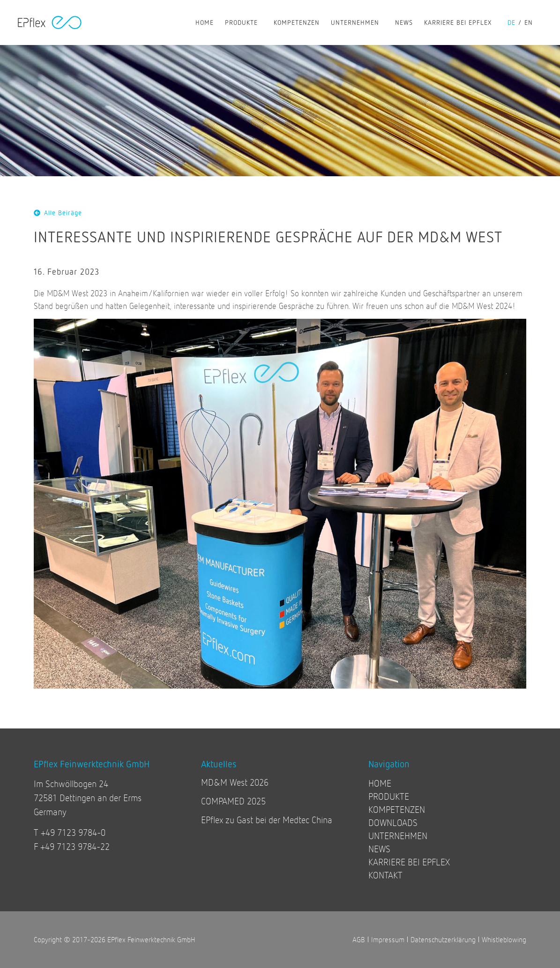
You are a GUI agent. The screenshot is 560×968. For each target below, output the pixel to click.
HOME (205, 22)
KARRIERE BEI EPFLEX (460, 23)
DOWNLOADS (393, 822)
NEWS (404, 22)
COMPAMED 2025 (233, 801)
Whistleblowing (504, 939)
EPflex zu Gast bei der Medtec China (267, 820)
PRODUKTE (244, 23)
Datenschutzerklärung (443, 939)
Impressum (388, 939)
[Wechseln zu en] (531, 23)
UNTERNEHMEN (357, 23)
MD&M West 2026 (235, 782)
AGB (359, 939)
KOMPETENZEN (297, 22)
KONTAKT (385, 875)
